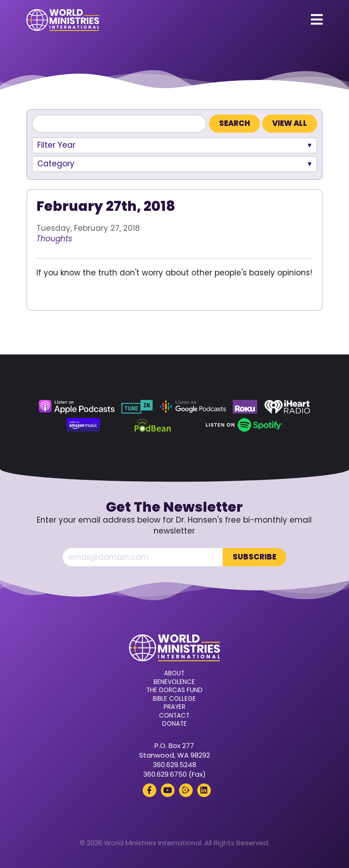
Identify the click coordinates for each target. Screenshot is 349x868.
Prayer (174, 707)
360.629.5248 (174, 765)
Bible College (174, 699)
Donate (174, 724)
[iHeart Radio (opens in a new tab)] (287, 407)
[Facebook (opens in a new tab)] (150, 790)
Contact (174, 716)
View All (290, 123)
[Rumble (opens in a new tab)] (186, 790)
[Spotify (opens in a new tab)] (244, 425)
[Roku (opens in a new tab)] (245, 407)
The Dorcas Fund (174, 690)
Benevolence (174, 682)
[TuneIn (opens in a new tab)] (137, 407)
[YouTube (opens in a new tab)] (168, 790)
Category (56, 164)
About (174, 673)
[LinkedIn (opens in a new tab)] (204, 790)
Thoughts (54, 239)
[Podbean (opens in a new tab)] (153, 425)
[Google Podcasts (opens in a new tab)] (193, 407)
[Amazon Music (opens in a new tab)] (83, 425)
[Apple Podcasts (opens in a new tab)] (76, 407)
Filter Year (56, 145)
